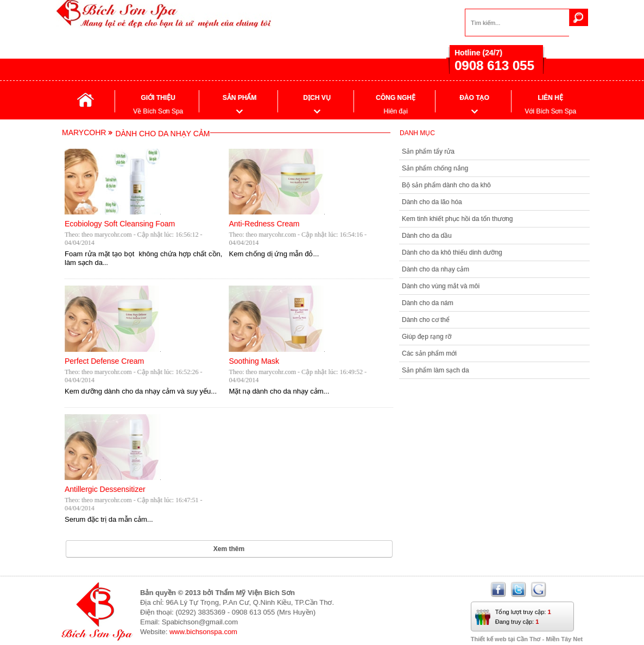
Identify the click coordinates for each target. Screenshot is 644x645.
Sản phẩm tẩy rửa (428, 151)
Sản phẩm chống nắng (435, 168)
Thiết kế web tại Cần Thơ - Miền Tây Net (527, 639)
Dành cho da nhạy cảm (435, 269)
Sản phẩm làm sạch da (435, 370)
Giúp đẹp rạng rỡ (427, 337)
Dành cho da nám (428, 303)
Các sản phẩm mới (429, 353)
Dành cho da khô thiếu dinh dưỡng (452, 252)
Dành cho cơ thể (426, 320)
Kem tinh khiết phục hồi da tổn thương (457, 219)
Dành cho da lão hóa (432, 202)
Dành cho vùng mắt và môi (441, 286)
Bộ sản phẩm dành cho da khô (446, 185)
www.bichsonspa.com (203, 632)
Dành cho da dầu (427, 236)
